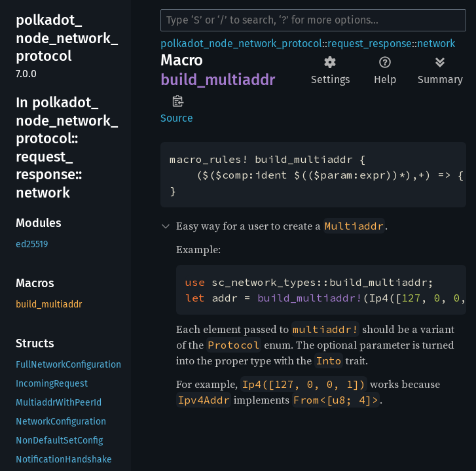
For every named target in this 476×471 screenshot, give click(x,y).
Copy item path (178, 101)
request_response (370, 44)
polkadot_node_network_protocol (241, 44)
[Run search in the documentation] (313, 20)
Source (177, 118)
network (436, 44)
